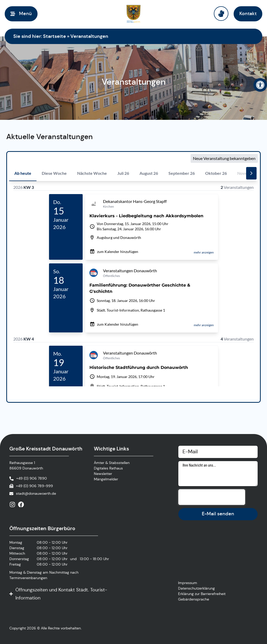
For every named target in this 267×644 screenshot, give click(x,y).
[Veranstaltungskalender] (133, 276)
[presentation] (212, 497)
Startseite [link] (54, 36)
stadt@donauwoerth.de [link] (36, 493)
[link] (260, 85)
